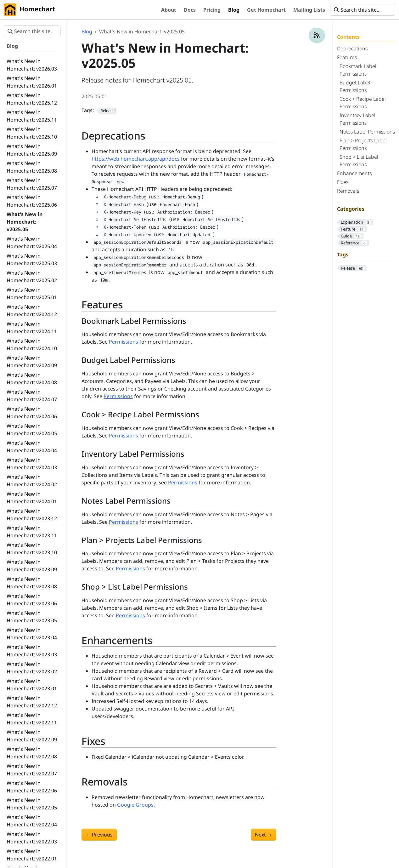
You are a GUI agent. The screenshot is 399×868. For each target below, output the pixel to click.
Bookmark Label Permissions (358, 70)
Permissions (124, 342)
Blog (87, 31)
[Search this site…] (363, 10)
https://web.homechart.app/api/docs (136, 159)
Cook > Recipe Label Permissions (363, 103)
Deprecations (352, 49)
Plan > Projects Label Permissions (363, 144)
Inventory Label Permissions (357, 119)
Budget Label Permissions (355, 86)
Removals (348, 191)
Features (347, 57)
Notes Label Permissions (367, 132)
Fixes (343, 182)
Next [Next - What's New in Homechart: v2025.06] (264, 835)
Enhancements (354, 173)
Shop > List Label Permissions (359, 161)
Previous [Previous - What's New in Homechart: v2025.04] (99, 835)
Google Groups (135, 805)
